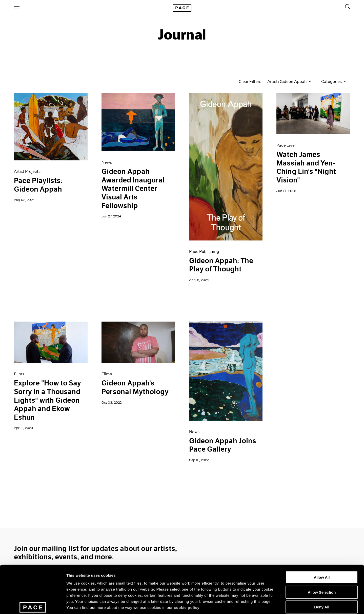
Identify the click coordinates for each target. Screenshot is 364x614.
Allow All (322, 541)
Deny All (322, 571)
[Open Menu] (17, 8)
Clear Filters (250, 82)
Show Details (266, 604)
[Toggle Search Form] (348, 7)
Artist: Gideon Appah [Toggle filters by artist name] (289, 82)
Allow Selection (322, 556)
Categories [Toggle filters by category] (334, 82)
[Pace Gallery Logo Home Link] (182, 8)
